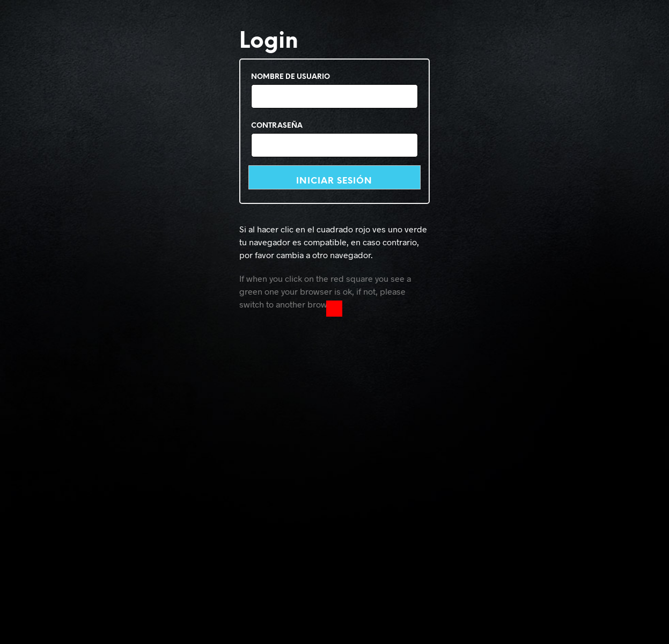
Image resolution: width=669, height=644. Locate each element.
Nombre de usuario (291, 77)
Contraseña (277, 126)
